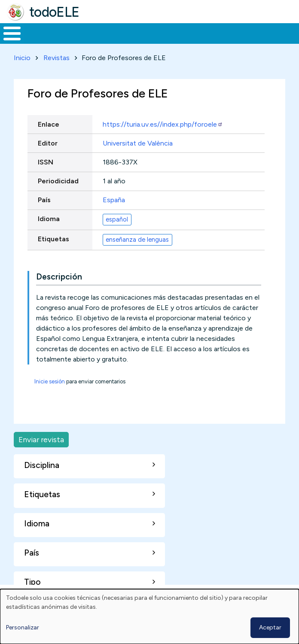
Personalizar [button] (23, 627)
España (114, 200)
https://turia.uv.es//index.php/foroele (163, 124)
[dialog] (149, 617)
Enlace (49, 124)
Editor (48, 143)
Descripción (59, 277)
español (117, 219)
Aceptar (270, 627)
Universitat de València (138, 143)
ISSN (46, 162)
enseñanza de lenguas (137, 240)
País (44, 200)
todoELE (54, 12)
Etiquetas (53, 239)
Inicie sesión (50, 381)
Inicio (22, 58)
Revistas (56, 58)
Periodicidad (58, 181)
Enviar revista (41, 439)
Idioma (49, 219)
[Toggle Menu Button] (12, 33)
